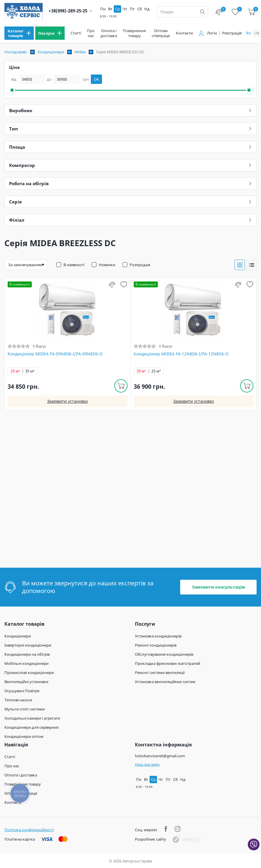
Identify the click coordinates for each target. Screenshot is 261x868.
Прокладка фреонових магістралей (168, 663)
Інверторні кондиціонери (28, 645)
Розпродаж (140, 265)
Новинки (107, 265)
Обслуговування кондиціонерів (164, 654)
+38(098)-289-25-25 (68, 11)
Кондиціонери (51, 52)
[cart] (251, 12)
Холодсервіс (16, 52)
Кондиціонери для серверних (32, 727)
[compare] (112, 284)
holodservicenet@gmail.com (160, 756)
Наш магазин (147, 764)
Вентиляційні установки (26, 682)
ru (249, 33)
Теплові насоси (18, 700)
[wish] (124, 284)
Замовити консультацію (219, 587)
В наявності (74, 265)
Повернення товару (134, 33)
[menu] (19, 33)
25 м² (15, 371)
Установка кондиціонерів (158, 636)
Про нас (91, 33)
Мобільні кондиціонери (26, 663)
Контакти (184, 33)
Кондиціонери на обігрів (27, 654)
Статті (76, 33)
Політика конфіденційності (29, 830)
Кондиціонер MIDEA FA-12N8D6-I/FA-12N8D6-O (181, 354)
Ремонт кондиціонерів (156, 645)
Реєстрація (232, 33)
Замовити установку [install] (67, 401)
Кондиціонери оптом (24, 736)
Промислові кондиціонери (29, 672)
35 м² (30, 371)
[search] (203, 12)
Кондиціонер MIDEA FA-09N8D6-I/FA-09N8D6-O (55, 354)
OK (96, 79)
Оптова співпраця (161, 33)
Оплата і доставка (109, 33)
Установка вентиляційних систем (165, 682)
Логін (212, 33)
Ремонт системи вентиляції (160, 672)
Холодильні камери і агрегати (32, 718)
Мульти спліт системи (25, 709)
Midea (80, 52)
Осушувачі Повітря (22, 691)
